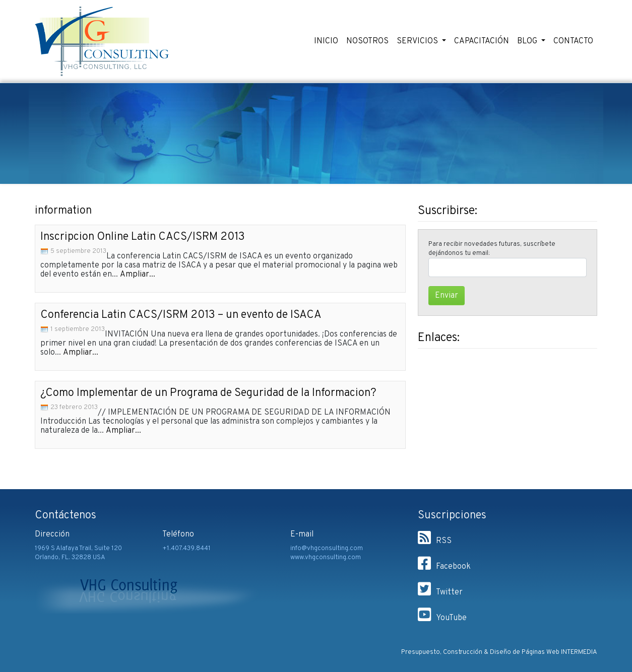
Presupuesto (421, 652)
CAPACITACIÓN (482, 41)
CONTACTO (573, 41)
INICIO (326, 41)
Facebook (444, 567)
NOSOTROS (367, 41)
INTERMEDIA (579, 652)
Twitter (440, 592)
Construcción (463, 652)
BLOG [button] (528, 41)
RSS (435, 541)
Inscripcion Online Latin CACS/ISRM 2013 (143, 237)
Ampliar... (138, 275)
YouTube (442, 618)
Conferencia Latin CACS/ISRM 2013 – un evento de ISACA (181, 315)
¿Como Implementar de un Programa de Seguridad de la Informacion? (208, 393)
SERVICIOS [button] (418, 41)
